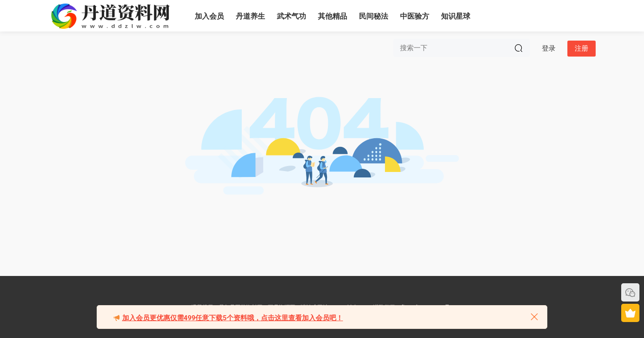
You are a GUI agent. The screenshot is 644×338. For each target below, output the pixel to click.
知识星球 (456, 16)
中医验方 (415, 16)
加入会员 (209, 16)
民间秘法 (374, 16)
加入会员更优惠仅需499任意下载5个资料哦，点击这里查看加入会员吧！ (233, 318)
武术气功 (291, 16)
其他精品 (332, 16)
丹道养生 (250, 16)
